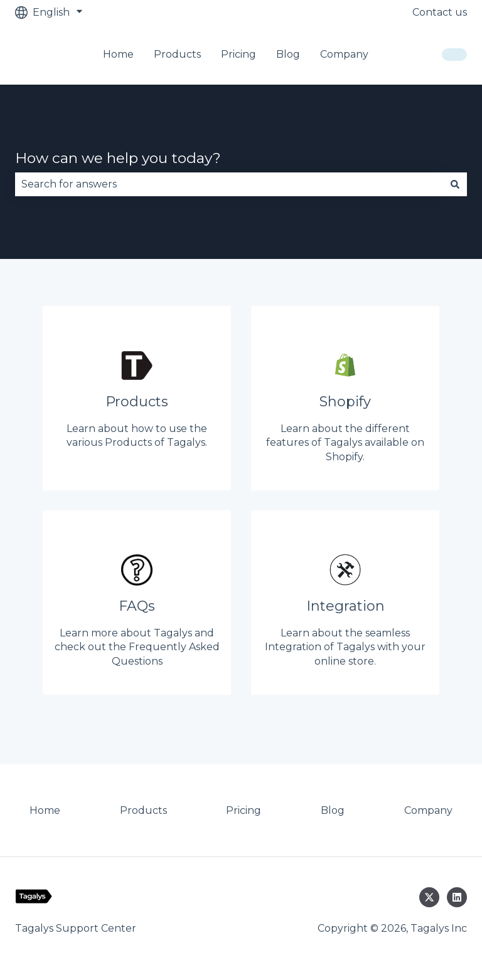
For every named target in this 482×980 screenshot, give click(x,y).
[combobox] (229, 184)
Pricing (238, 54)
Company (344, 54)
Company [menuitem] (428, 810)
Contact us (440, 12)
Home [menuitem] (45, 810)
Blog (288, 54)
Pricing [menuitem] (244, 810)
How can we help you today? (118, 158)
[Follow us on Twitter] (429, 897)
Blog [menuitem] (333, 810)
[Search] (455, 184)
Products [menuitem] (143, 810)
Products (177, 54)
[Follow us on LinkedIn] (457, 897)
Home (118, 54)
